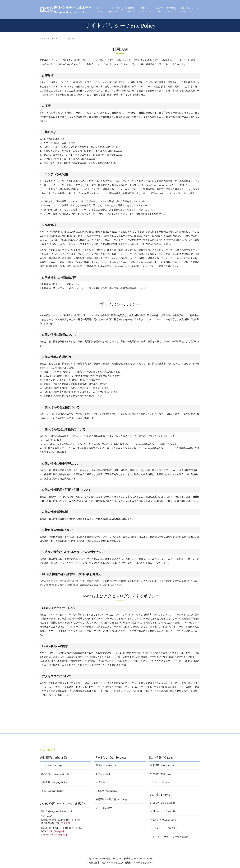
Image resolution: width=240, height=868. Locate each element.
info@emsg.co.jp (57, 831)
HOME (42, 38)
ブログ (161, 10)
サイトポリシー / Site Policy (164, 828)
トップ (105, 10)
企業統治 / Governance (106, 791)
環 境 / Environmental (106, 765)
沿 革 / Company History (52, 791)
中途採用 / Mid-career (161, 774)
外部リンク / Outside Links (163, 820)
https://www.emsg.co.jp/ (57, 835)
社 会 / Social (102, 782)
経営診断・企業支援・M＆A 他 (111, 799)
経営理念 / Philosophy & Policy (56, 774)
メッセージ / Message (51, 765)
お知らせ (149, 10)
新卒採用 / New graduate (162, 765)
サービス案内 (118, 10)
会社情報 (134, 10)
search (198, 10)
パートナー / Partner (160, 782)
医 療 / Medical (103, 774)
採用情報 (171, 10)
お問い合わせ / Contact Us (163, 811)
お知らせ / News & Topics (163, 803)
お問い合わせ (188, 10)
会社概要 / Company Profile (54, 782)
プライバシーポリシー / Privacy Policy (169, 837)
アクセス (66, 823)
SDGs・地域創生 (104, 808)
